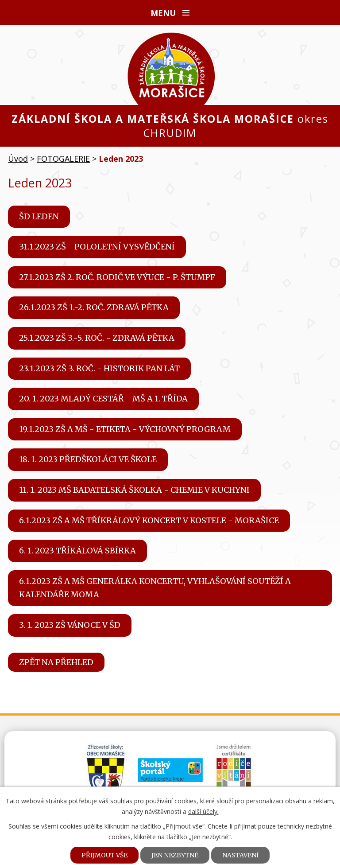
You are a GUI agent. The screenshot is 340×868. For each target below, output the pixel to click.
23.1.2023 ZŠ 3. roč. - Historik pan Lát (99, 368)
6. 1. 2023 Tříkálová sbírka (77, 551)
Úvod (18, 159)
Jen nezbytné (175, 855)
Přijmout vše (104, 855)
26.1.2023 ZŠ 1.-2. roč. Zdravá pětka (94, 307)
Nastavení (240, 855)
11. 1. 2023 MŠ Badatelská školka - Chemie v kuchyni (134, 490)
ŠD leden (39, 216)
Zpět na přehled (56, 662)
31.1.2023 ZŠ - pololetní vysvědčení (97, 247)
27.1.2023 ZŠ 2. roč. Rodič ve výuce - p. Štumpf (117, 277)
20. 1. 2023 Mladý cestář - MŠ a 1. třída (103, 399)
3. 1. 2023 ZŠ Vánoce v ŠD (70, 625)
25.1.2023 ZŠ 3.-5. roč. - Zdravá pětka (97, 338)
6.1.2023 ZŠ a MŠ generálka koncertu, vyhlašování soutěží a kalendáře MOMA (155, 588)
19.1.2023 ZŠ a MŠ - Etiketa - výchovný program (125, 429)
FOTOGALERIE (63, 159)
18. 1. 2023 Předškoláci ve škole (88, 459)
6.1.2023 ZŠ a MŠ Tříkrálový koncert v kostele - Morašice (149, 520)
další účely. (203, 812)
